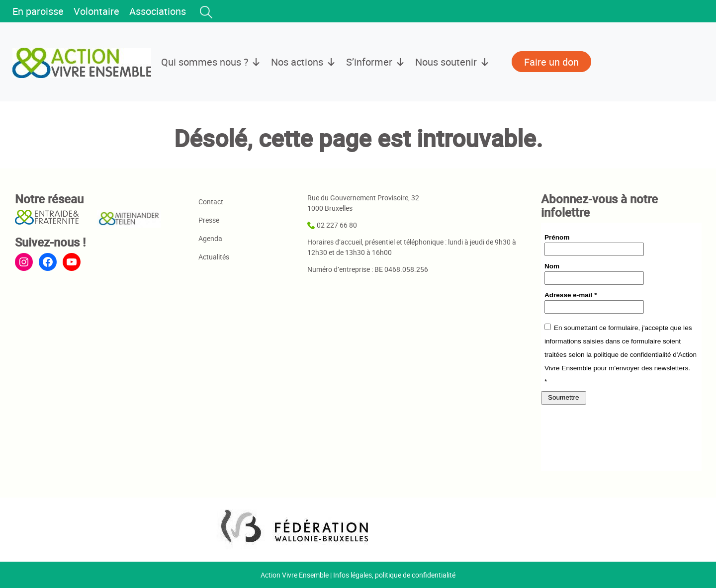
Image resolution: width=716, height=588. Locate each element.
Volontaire (96, 11)
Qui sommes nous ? (211, 62)
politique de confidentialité (415, 575)
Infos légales (353, 575)
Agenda (210, 238)
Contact (211, 202)
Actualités (214, 257)
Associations (158, 11)
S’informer (376, 62)
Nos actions (304, 62)
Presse (209, 220)
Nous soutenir (452, 62)
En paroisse (38, 11)
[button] (206, 12)
